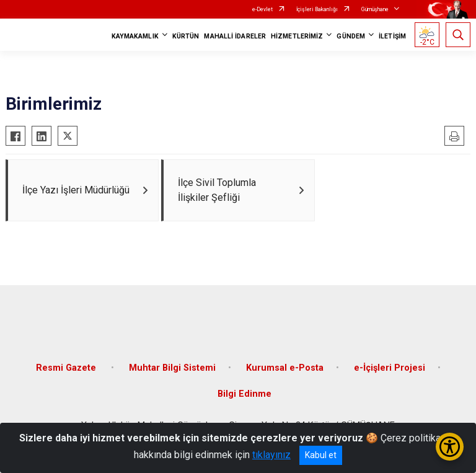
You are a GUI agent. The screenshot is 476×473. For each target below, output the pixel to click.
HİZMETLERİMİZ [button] (297, 36)
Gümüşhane (375, 9)
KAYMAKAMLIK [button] (135, 36)
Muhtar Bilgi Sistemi (172, 368)
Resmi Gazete (67, 368)
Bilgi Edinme (245, 394)
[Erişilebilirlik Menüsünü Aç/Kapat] (450, 447)
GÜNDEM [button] (351, 36)
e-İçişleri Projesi (390, 368)
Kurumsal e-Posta (285, 368)
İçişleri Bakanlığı (317, 9)
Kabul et (321, 455)
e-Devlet (262, 9)
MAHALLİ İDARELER (235, 36)
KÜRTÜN (186, 36)
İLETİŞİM (392, 36)
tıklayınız (271, 455)
